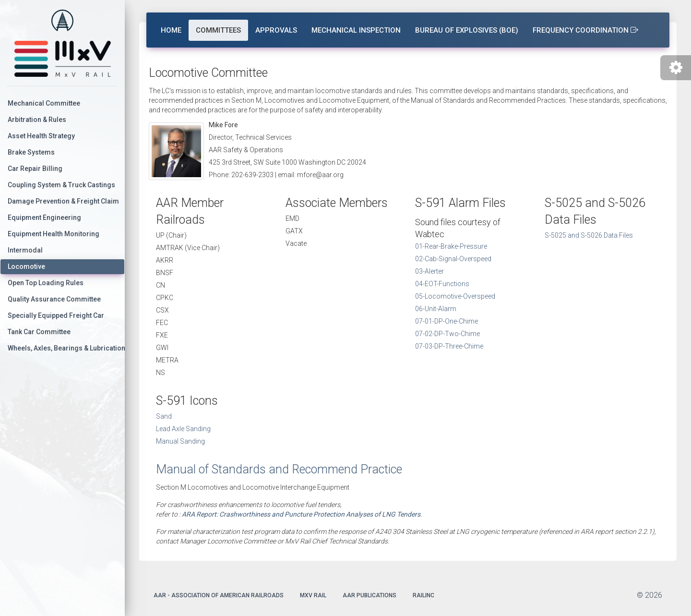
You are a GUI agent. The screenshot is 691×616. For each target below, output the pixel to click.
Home (171, 30)
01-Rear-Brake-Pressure (451, 246)
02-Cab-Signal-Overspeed (453, 259)
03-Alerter (429, 271)
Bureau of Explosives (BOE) (467, 30)
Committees (218, 30)
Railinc (423, 595)
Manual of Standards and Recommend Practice (279, 469)
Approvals (276, 30)
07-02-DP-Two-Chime (447, 334)
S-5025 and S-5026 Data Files (589, 235)
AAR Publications (369, 595)
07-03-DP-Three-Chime (449, 346)
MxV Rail (313, 595)
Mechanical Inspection (356, 30)
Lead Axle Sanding (183, 429)
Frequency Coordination (585, 30)
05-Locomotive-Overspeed (455, 296)
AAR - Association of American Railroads (219, 595)
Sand (164, 416)
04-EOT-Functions (442, 284)
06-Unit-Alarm (436, 309)
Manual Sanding (180, 441)
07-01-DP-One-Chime (447, 321)
